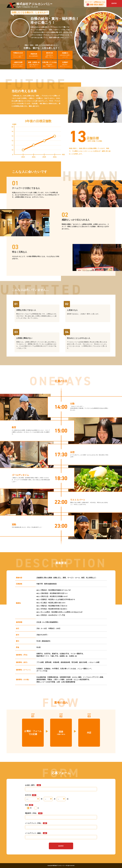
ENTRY (114, 3)
